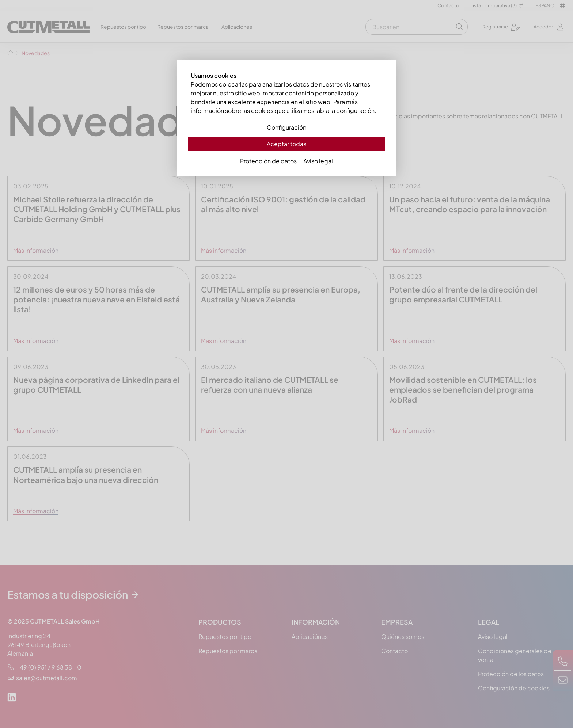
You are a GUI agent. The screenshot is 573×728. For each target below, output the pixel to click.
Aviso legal (318, 161)
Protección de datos (268, 161)
